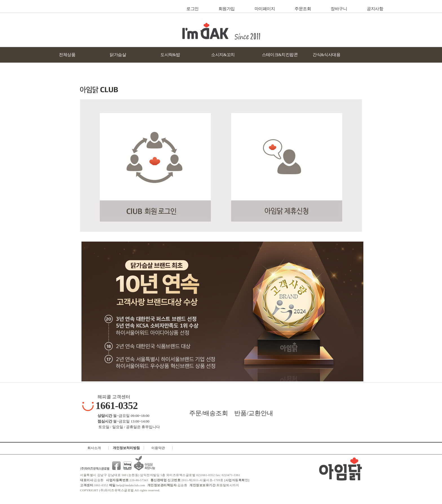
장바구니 (339, 9)
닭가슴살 (118, 55)
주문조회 (303, 9)
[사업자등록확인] (237, 480)
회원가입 (227, 9)
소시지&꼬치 (223, 55)
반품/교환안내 (254, 413)
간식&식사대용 (326, 55)
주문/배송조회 (209, 413)
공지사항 (375, 9)
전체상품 (67, 55)
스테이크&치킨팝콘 (280, 55)
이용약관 (158, 448)
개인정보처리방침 (126, 448)
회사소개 (94, 448)
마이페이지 (265, 9)
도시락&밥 (170, 55)
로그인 (193, 9)
